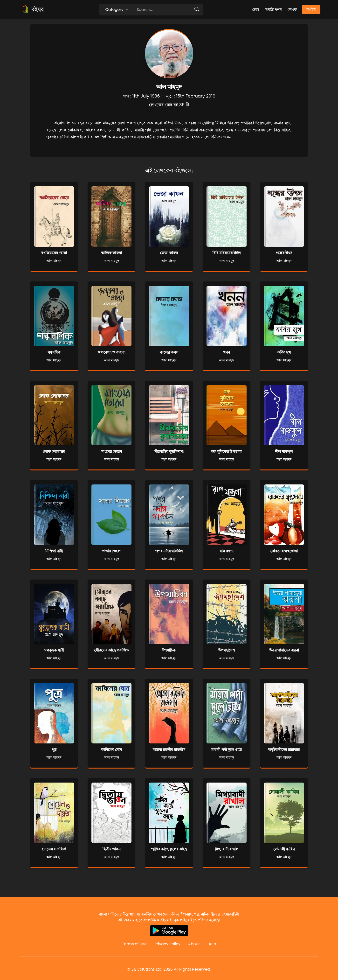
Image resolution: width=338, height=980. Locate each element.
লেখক (292, 10)
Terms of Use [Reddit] (134, 944)
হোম (255, 10)
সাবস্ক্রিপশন (273, 10)
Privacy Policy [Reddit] (167, 944)
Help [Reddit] (212, 944)
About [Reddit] (194, 944)
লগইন (311, 10)
